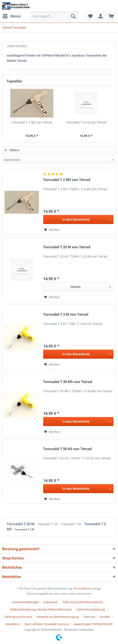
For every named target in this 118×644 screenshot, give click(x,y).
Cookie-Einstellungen (25, 602)
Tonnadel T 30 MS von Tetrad (68, 382)
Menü (12, 16)
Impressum (51, 602)
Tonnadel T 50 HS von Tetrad (67, 449)
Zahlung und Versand (18, 617)
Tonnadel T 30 (48, 524)
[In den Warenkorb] (78, 219)
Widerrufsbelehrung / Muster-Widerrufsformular (41, 609)
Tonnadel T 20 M (21, 524)
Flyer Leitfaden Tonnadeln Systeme (47, 624)
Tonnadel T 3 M (25, 529)
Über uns (89, 617)
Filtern (12, 150)
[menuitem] (11, 16)
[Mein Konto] (101, 16)
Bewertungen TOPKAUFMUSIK (93, 624)
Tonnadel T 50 (71, 524)
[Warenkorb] (111, 16)
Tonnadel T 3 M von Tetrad (66, 314)
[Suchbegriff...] (54, 16)
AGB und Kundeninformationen (83, 602)
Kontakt (105, 617)
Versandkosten (82, 588)
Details (91, 286)
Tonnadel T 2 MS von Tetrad (32, 122)
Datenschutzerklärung (91, 609)
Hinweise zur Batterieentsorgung (58, 617)
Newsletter (13, 624)
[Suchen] (73, 16)
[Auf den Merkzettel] (52, 230)
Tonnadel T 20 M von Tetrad (86, 122)
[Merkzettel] (90, 16)
